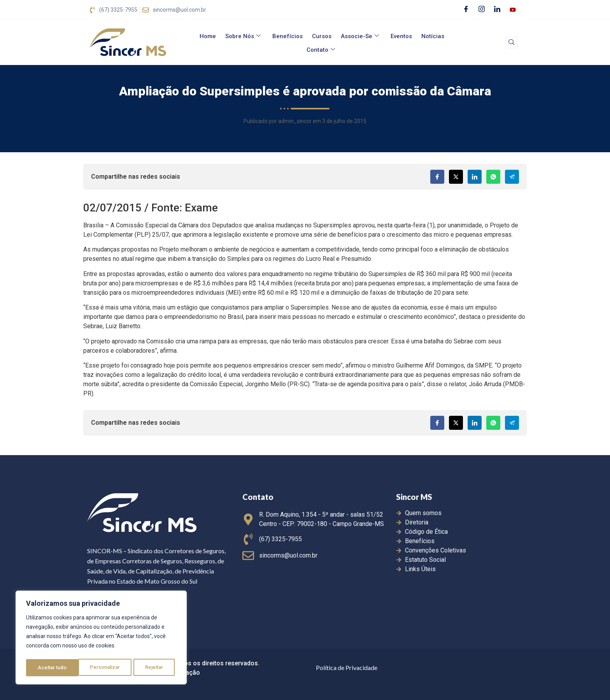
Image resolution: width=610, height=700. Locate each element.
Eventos (401, 36)
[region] (101, 639)
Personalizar (53, 668)
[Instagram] (482, 10)
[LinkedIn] (497, 10)
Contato (321, 50)
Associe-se (360, 36)
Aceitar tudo (151, 668)
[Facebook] (466, 10)
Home (208, 36)
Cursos (322, 36)
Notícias (433, 36)
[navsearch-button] (512, 42)
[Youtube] (513, 10)
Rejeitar (103, 668)
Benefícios (287, 36)
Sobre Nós (243, 36)
